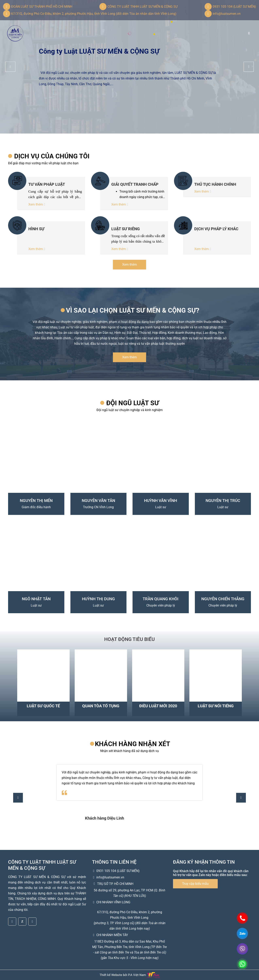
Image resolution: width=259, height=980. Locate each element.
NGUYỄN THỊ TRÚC (223, 501)
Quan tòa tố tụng (101, 706)
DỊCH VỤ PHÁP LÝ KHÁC (216, 229)
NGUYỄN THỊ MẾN (36, 501)
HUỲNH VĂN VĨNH (161, 501)
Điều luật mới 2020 (158, 706)
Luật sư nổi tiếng (216, 706)
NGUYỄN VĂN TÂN (98, 501)
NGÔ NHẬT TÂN (36, 599)
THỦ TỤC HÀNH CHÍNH (215, 184)
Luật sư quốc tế (43, 706)
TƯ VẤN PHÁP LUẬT (47, 184)
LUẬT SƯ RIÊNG (126, 229)
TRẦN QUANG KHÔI (161, 599)
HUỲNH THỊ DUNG (98, 599)
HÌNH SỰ (36, 229)
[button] (249, 67)
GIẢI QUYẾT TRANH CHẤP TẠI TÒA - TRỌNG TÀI (135, 184)
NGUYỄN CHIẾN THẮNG (223, 599)
